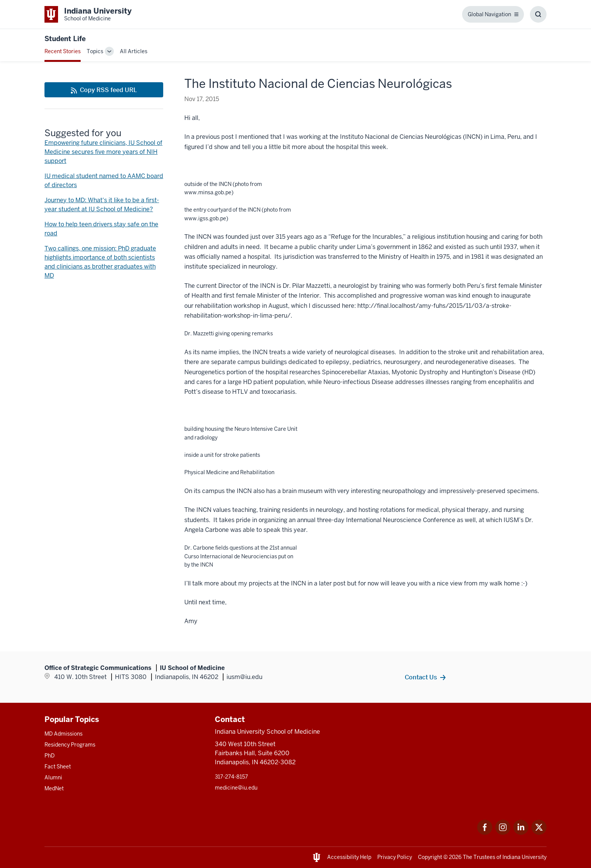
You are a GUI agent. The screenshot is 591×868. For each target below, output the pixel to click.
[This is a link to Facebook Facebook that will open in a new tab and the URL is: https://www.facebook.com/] (485, 833)
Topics (95, 51)
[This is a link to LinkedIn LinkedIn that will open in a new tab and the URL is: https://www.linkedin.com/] (521, 833)
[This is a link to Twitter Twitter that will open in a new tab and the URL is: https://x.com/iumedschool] (539, 833)
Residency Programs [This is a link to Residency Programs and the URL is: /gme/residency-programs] (70, 745)
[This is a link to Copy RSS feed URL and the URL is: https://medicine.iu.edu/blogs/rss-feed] (104, 90)
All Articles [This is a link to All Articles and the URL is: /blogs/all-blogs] (134, 51)
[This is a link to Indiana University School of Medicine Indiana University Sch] (88, 14)
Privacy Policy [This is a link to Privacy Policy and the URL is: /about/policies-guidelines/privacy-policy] (395, 857)
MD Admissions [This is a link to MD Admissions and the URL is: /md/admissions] (64, 734)
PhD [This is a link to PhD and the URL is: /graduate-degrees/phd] (50, 756)
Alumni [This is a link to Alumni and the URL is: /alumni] (53, 777)
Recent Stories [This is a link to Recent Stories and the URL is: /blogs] (63, 51)
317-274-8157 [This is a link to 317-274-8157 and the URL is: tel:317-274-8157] (231, 777)
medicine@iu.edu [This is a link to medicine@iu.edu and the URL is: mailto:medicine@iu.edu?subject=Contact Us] (236, 788)
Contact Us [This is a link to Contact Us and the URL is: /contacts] (421, 677)
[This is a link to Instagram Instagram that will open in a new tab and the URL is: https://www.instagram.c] (503, 833)
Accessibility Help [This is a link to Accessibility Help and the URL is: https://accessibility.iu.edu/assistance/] (349, 857)
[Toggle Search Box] (538, 14)
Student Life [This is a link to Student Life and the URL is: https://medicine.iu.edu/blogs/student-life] (65, 39)
